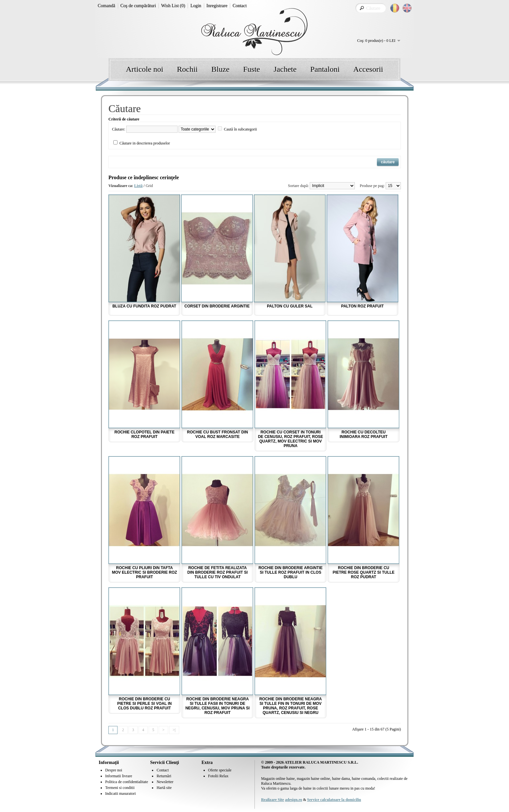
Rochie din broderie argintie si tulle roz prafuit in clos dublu (291, 572)
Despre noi (114, 770)
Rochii (187, 69)
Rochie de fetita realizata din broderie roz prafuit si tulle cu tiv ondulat (217, 572)
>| (174, 730)
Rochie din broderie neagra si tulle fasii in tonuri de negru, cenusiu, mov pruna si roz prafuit (217, 706)
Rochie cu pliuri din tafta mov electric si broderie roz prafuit (145, 572)
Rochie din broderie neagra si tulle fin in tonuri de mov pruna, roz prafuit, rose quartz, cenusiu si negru (291, 706)
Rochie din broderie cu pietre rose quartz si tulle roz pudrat (364, 572)
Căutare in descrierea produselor (145, 143)
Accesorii (368, 69)
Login (196, 6)
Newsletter (165, 782)
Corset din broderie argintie (217, 306)
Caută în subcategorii (241, 129)
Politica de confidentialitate (127, 782)
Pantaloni (325, 69)
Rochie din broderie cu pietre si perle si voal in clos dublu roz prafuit (144, 704)
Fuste (252, 69)
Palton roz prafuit (362, 306)
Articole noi (145, 69)
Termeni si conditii (120, 788)
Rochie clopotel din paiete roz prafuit (145, 434)
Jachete (285, 69)
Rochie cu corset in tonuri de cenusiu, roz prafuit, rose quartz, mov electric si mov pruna (291, 439)
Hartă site (164, 788)
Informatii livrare (119, 776)
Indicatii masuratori (120, 793)
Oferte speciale (220, 770)
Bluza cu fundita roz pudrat (144, 306)
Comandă (106, 6)
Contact (240, 6)
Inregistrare (217, 6)
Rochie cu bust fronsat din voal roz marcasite (217, 434)
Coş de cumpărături (138, 6)
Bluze (220, 69)
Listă (138, 186)
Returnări (164, 776)
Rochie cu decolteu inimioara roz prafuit (364, 434)
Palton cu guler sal (290, 306)
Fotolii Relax (218, 776)
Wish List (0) (173, 6)
